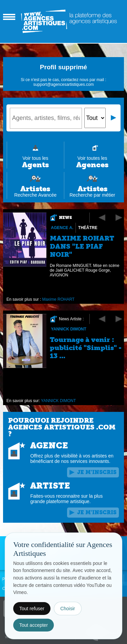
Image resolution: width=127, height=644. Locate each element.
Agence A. (62, 228)
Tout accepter (34, 625)
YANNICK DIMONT (69, 329)
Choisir (68, 609)
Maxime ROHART (59, 299)
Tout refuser (32, 609)
